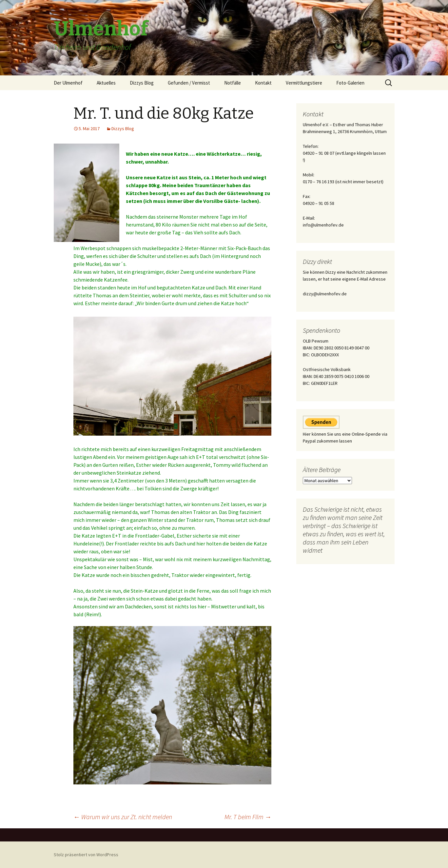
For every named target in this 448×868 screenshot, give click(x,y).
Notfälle (233, 83)
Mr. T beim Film (248, 817)
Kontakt (263, 83)
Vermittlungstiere (304, 83)
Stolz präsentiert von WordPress (86, 855)
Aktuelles (106, 83)
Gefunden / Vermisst (189, 83)
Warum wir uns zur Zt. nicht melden (123, 817)
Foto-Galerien (350, 83)
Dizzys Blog (142, 83)
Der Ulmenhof (68, 83)
